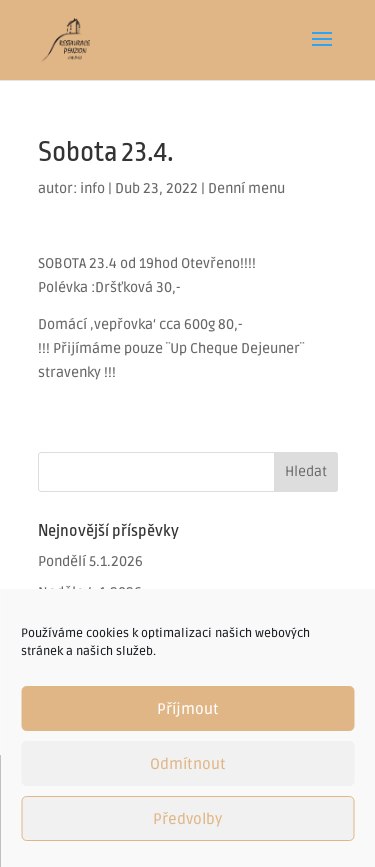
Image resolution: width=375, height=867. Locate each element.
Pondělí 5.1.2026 (90, 561)
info (92, 188)
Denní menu (246, 188)
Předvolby (187, 819)
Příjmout (188, 709)
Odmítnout (188, 764)
